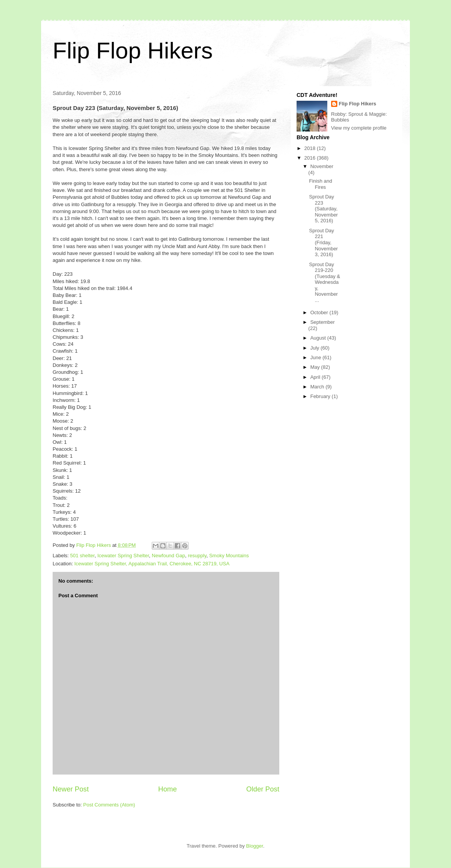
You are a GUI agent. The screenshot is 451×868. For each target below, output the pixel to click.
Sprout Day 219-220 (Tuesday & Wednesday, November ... (324, 282)
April (316, 377)
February (321, 396)
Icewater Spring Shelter (123, 556)
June (317, 357)
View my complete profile (359, 128)
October (320, 312)
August (319, 338)
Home (168, 789)
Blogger (255, 846)
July (316, 348)
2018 (311, 148)
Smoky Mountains (229, 556)
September (323, 322)
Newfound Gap (168, 556)
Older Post (263, 789)
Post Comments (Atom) (109, 805)
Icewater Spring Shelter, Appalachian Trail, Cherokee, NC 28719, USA (152, 564)
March (318, 387)
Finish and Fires (320, 184)
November (322, 166)
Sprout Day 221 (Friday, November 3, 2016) (323, 242)
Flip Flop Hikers (133, 51)
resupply (197, 556)
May (316, 367)
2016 (311, 158)
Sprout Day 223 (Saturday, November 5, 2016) (323, 209)
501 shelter (83, 556)
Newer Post (71, 789)
